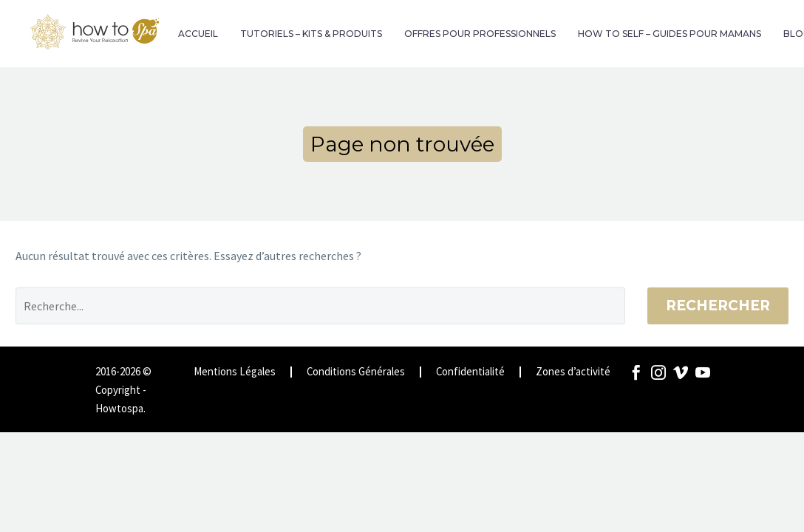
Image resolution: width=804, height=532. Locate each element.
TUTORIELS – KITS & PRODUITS (311, 34)
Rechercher (718, 306)
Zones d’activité (573, 372)
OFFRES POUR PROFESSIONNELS (480, 34)
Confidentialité (470, 372)
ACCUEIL (198, 34)
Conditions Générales (356, 372)
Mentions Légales (235, 372)
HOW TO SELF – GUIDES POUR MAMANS (670, 34)
